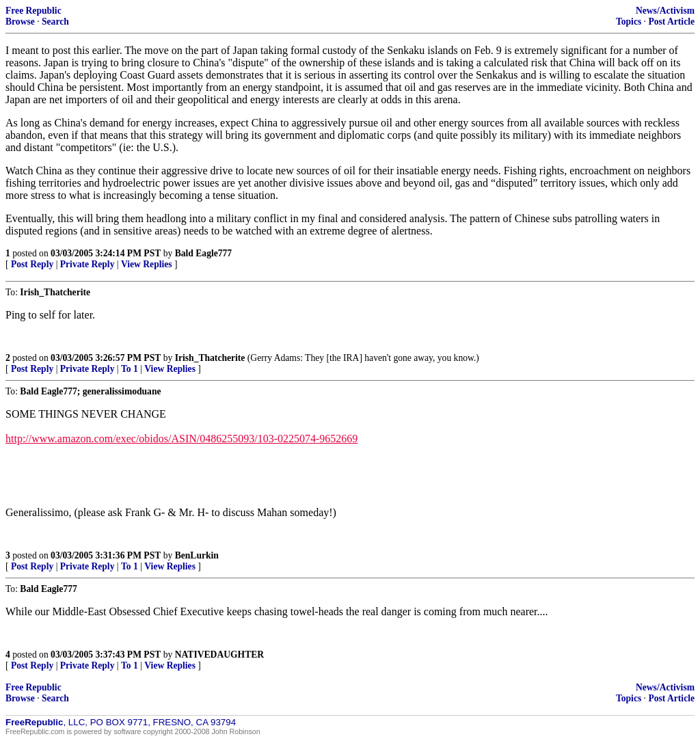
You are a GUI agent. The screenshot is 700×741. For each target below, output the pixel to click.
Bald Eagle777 (203, 253)
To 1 (130, 369)
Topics (629, 22)
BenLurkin (197, 555)
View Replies (147, 264)
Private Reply (87, 264)
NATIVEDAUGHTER (219, 655)
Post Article (671, 22)
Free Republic (33, 11)
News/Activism (665, 11)
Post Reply (32, 264)
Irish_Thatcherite (210, 358)
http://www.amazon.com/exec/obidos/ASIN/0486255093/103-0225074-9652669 (181, 439)
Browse (20, 22)
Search (55, 22)
